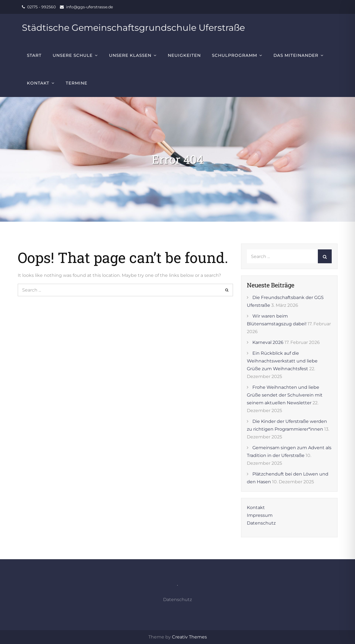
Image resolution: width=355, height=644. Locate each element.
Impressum (260, 515)
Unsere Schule (73, 55)
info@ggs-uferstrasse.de (89, 7)
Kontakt (38, 83)
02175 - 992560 (41, 7)
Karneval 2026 (268, 342)
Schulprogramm (234, 55)
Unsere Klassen (130, 55)
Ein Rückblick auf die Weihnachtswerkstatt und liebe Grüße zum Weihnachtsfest (282, 361)
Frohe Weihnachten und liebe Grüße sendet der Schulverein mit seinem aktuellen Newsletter (285, 395)
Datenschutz (261, 523)
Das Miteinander (296, 55)
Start (34, 55)
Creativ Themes (189, 637)
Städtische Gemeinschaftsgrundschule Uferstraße (133, 28)
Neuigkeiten (184, 55)
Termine (77, 83)
